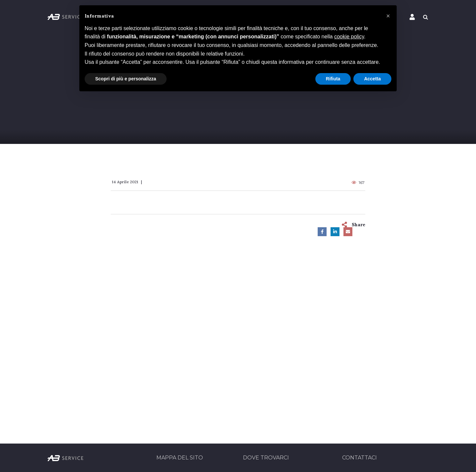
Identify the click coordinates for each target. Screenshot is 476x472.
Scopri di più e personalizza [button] (126, 79)
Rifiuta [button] (333, 79)
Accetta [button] (372, 79)
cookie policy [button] (349, 37)
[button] (388, 16)
